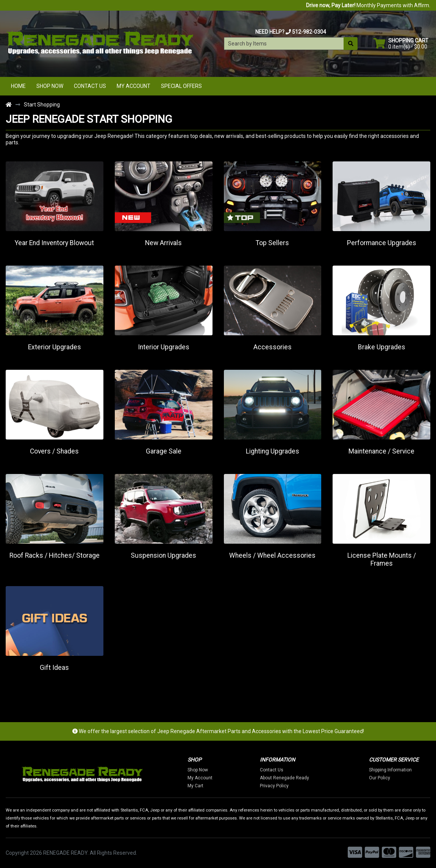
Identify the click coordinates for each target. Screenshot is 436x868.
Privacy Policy (277, 786)
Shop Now (50, 86)
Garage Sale (164, 451)
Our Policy (383, 778)
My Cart (198, 786)
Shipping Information (393, 770)
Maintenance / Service (381, 451)
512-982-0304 (309, 32)
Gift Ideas (54, 668)
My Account (134, 86)
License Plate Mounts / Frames (382, 559)
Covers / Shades (54, 451)
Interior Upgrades (164, 347)
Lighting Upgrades (273, 451)
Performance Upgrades (382, 243)
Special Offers (181, 86)
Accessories (273, 347)
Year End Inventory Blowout (54, 243)
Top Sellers (272, 243)
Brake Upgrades (382, 347)
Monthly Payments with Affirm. (368, 5)
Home (18, 86)
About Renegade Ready (288, 778)
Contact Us (90, 86)
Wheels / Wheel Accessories (272, 555)
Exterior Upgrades (55, 347)
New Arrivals (163, 243)
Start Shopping (42, 105)
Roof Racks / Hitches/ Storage (55, 555)
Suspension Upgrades (163, 555)
